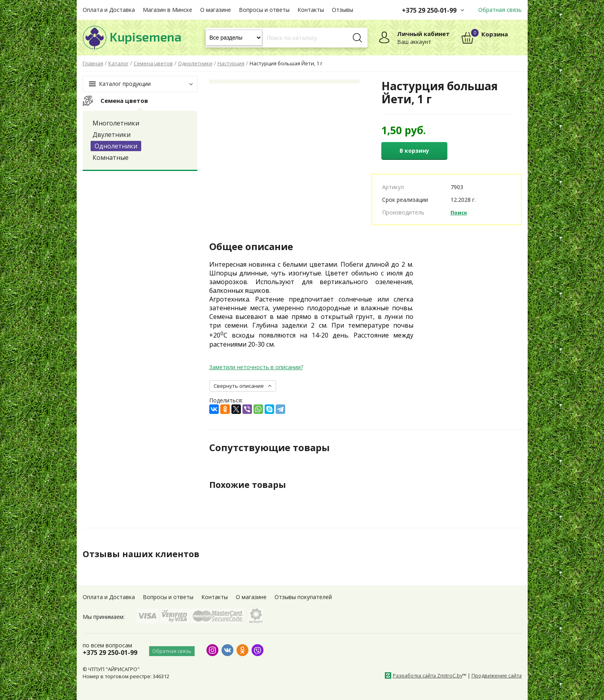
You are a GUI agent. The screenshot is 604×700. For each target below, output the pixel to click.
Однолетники (116, 146)
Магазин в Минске (168, 10)
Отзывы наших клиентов (146, 554)
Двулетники (112, 135)
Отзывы (343, 10)
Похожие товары (251, 484)
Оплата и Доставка (109, 10)
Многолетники (116, 123)
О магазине (216, 10)
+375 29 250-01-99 (429, 10)
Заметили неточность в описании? (256, 367)
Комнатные (111, 157)
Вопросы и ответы (264, 10)
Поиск (460, 212)
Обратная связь (500, 10)
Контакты (311, 10)
